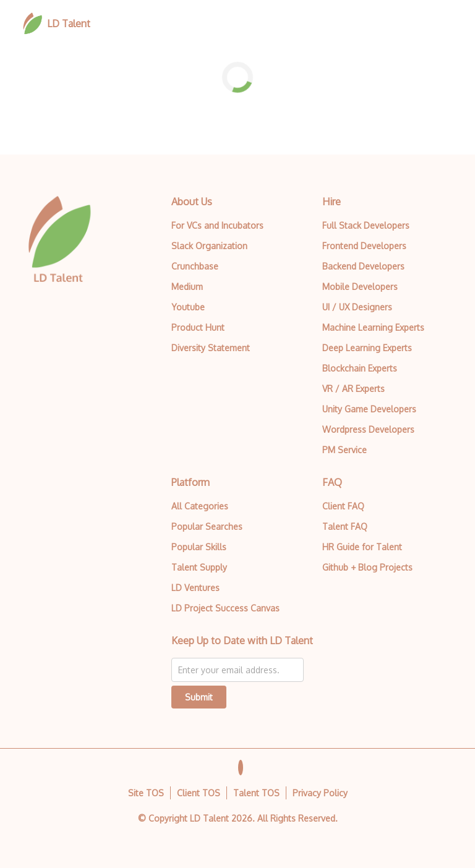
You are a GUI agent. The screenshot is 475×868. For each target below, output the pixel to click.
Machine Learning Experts (373, 327)
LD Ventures (195, 588)
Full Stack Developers (366, 225)
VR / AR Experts (353, 389)
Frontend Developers (364, 246)
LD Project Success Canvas (225, 608)
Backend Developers (363, 266)
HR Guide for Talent (362, 547)
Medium (187, 287)
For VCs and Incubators (217, 225)
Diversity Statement (211, 348)
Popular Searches (207, 526)
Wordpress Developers (368, 429)
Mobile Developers (360, 287)
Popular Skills (199, 547)
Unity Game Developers (369, 409)
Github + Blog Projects (367, 567)
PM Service (344, 450)
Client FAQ (343, 506)
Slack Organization (209, 246)
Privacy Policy (320, 793)
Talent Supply (199, 567)
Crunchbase (195, 266)
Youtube (188, 307)
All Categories (200, 506)
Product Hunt (198, 327)
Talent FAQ (345, 526)
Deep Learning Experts (367, 348)
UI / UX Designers (357, 307)
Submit (199, 697)
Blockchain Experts (360, 368)
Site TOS (146, 793)
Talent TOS (256, 793)
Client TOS (199, 793)
